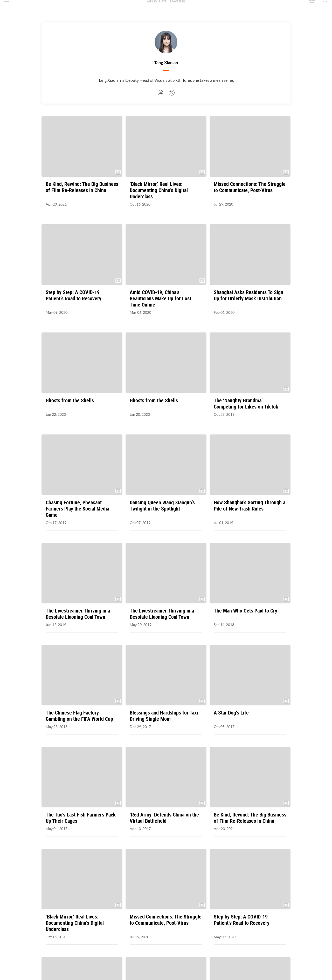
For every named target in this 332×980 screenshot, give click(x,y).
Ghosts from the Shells (70, 400)
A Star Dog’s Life (231, 713)
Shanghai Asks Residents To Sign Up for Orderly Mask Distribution (248, 295)
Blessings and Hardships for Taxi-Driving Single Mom (165, 716)
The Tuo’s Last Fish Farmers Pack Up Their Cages (81, 818)
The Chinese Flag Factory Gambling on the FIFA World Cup (79, 716)
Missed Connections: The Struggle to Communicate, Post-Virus (250, 187)
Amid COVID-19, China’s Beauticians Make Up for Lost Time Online (160, 298)
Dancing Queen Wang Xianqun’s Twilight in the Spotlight (162, 506)
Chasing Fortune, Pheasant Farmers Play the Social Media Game (77, 509)
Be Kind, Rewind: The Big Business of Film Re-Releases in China (82, 187)
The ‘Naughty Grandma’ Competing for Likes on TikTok (246, 404)
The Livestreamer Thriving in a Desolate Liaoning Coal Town (78, 614)
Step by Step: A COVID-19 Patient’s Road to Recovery (74, 295)
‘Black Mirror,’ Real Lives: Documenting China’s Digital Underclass (159, 190)
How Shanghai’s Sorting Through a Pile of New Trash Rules (250, 506)
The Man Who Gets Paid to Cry (245, 611)
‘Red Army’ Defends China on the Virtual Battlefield (164, 818)
